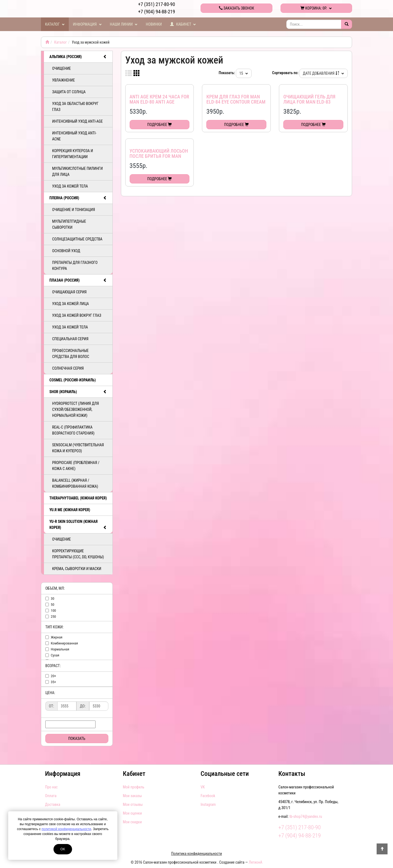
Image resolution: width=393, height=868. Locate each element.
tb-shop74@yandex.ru (306, 816)
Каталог (55, 24)
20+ (53, 676)
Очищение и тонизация (74, 210)
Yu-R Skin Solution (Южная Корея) (78, 525)
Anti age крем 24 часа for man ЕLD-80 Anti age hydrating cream (160, 102)
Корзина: (316, 8)
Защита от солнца (69, 92)
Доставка (53, 804)
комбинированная (64, 643)
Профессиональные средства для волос (71, 354)
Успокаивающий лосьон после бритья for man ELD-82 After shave (159, 156)
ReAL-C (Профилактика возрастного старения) (73, 430)
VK (203, 787)
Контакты (292, 774)
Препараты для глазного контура (75, 266)
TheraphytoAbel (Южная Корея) (78, 498)
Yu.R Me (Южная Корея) (70, 510)
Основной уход (66, 251)
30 (53, 599)
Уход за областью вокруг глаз (75, 107)
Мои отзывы (133, 804)
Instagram (208, 804)
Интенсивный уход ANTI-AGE (77, 121)
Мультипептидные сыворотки (69, 224)
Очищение (62, 68)
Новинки (154, 24)
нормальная (60, 649)
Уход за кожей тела (70, 186)
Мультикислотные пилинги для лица (77, 171)
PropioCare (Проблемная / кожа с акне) (76, 466)
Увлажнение (63, 80)
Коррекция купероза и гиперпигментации (73, 154)
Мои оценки (132, 813)
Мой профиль (134, 787)
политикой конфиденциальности (66, 829)
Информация (87, 24)
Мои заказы (132, 796)
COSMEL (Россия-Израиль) (73, 380)
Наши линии (124, 24)
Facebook (208, 796)
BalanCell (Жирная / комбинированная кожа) (75, 483)
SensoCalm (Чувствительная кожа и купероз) (78, 448)
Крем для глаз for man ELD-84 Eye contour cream (236, 99)
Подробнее (160, 125)
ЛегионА (255, 862)
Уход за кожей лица (71, 304)
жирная (56, 637)
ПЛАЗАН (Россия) (78, 280)
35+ (53, 682)
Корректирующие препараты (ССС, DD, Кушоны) (78, 554)
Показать (77, 739)
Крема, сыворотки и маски (77, 569)
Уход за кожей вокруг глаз (77, 315)
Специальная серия (70, 339)
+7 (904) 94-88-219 (157, 12)
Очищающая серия (69, 292)
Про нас (51, 787)
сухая (55, 655)
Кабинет (183, 24)
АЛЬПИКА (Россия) (78, 57)
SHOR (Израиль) (78, 392)
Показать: (227, 73)
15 (244, 73)
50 (53, 605)
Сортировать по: (285, 73)
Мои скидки (132, 822)
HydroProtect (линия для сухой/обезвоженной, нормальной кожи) (75, 409)
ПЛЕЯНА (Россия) (78, 198)
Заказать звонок (236, 8)
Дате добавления (324, 73)
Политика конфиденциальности (196, 854)
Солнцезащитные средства (77, 239)
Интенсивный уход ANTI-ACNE (74, 136)
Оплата (51, 796)
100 (53, 611)
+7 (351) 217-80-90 (157, 4)
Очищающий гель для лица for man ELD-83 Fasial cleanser (309, 102)
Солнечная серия (68, 368)
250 (53, 617)
